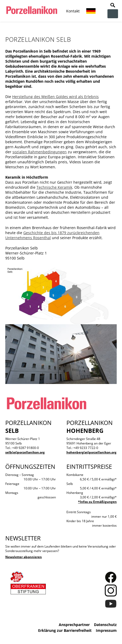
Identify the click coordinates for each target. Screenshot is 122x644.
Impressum (106, 630)
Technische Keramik (54, 187)
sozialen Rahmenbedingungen (40, 152)
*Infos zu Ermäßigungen (97, 502)
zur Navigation (113, 14)
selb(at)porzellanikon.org (25, 452)
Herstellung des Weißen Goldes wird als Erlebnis (55, 97)
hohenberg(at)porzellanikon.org (91, 452)
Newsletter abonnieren (24, 557)
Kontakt (73, 11)
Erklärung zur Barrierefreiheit (65, 630)
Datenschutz (105, 625)
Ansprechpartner (74, 625)
